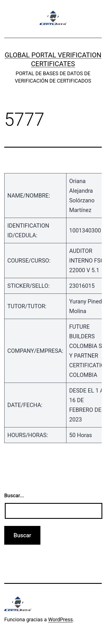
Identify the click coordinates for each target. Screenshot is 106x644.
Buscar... (14, 495)
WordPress (60, 619)
